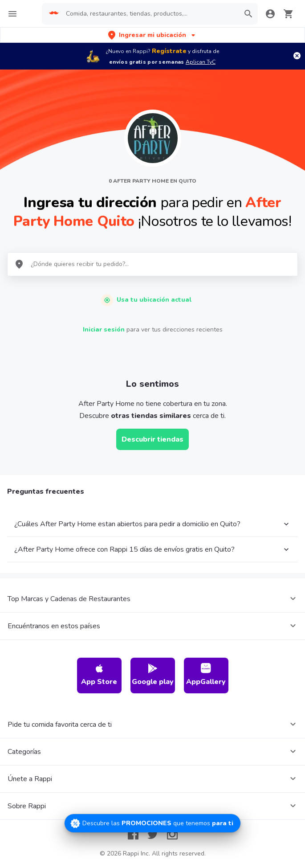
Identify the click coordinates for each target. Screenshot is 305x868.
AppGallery (206, 675)
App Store (99, 675)
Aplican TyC (201, 62)
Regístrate (169, 51)
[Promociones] (152, 823)
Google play (153, 675)
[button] (152, 35)
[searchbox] (150, 14)
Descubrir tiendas (152, 439)
